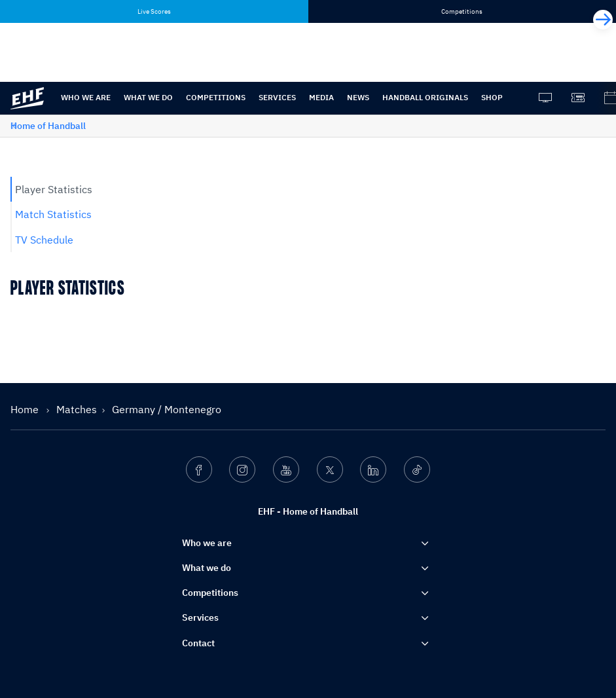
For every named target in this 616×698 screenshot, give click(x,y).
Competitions (216, 97)
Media (321, 97)
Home (26, 409)
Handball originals (425, 97)
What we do (148, 97)
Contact (198, 643)
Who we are (86, 97)
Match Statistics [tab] (53, 214)
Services (277, 97)
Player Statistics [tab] (54, 189)
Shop (492, 97)
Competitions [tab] (462, 11)
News (358, 97)
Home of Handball (48, 126)
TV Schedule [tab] (44, 240)
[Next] (603, 20)
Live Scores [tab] (154, 11)
